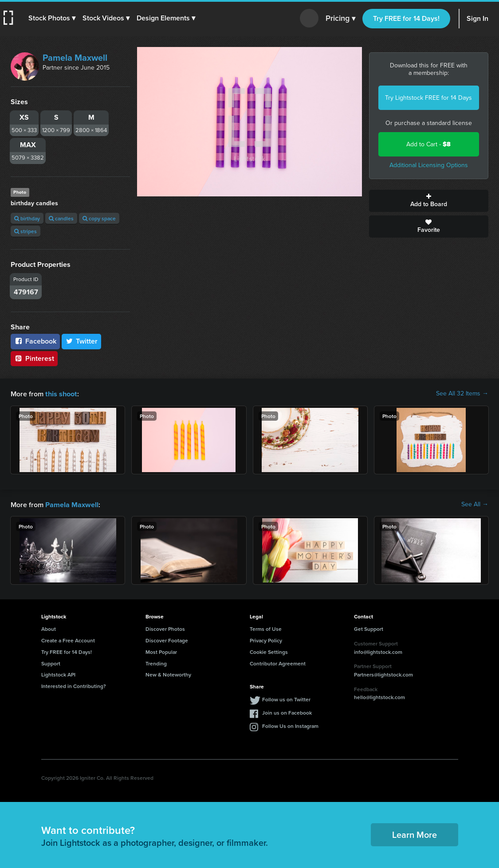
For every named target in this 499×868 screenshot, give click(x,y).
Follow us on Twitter (286, 698)
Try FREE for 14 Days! (406, 18)
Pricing (340, 19)
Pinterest (34, 358)
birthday (27, 218)
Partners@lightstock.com (383, 674)
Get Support (369, 628)
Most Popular (161, 651)
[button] (52, 18)
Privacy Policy (266, 639)
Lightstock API (58, 674)
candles (61, 218)
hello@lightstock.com (379, 696)
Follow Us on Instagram (290, 725)
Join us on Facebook (287, 712)
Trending (156, 663)
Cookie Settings (269, 651)
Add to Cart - (428, 144)
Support (51, 663)
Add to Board (429, 201)
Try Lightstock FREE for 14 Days (428, 98)
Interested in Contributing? (74, 685)
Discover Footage (167, 639)
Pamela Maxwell (75, 58)
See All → (475, 504)
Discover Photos (165, 628)
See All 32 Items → (462, 394)
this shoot (61, 393)
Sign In (477, 18)
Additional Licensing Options (429, 165)
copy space (99, 218)
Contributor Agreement (278, 663)
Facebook (35, 341)
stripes (26, 231)
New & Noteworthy (168, 674)
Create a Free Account (68, 639)
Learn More (415, 834)
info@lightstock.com (378, 651)
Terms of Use (266, 628)
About (49, 628)
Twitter (82, 341)
